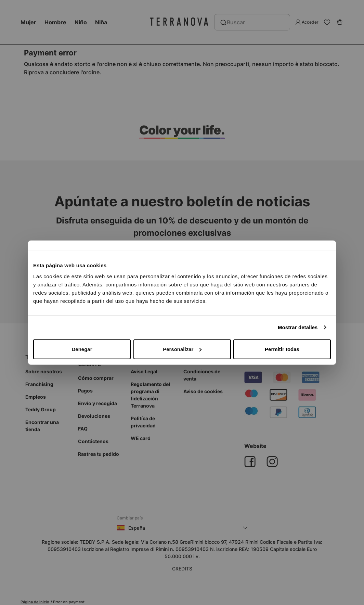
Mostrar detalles (298, 327)
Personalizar (182, 349)
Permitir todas (282, 349)
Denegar (82, 349)
